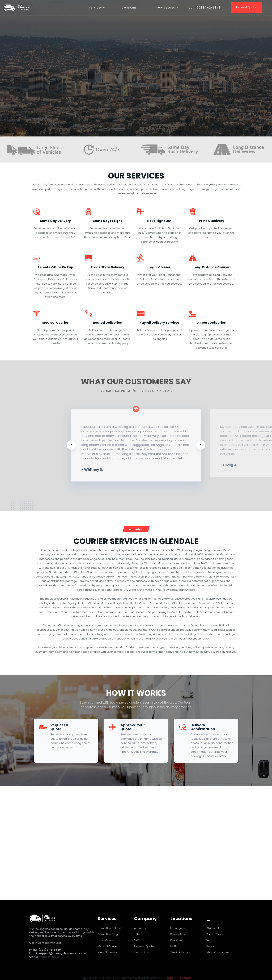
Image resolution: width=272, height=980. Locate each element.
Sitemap (186, 978)
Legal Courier (106, 940)
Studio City (214, 928)
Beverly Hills (178, 934)
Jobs (137, 934)
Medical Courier (108, 946)
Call (155, 91)
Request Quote (136, 876)
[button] (99, 8)
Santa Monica (215, 934)
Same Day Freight (109, 934)
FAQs (137, 940)
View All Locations (218, 952)
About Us (140, 928)
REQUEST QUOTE (112, 91)
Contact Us (142, 952)
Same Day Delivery (110, 928)
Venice (211, 940)
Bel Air (210, 946)
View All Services (108, 952)
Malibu (174, 946)
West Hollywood (181, 952)
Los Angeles (178, 928)
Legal (171, 978)
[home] (16, 8)
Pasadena (177, 940)
